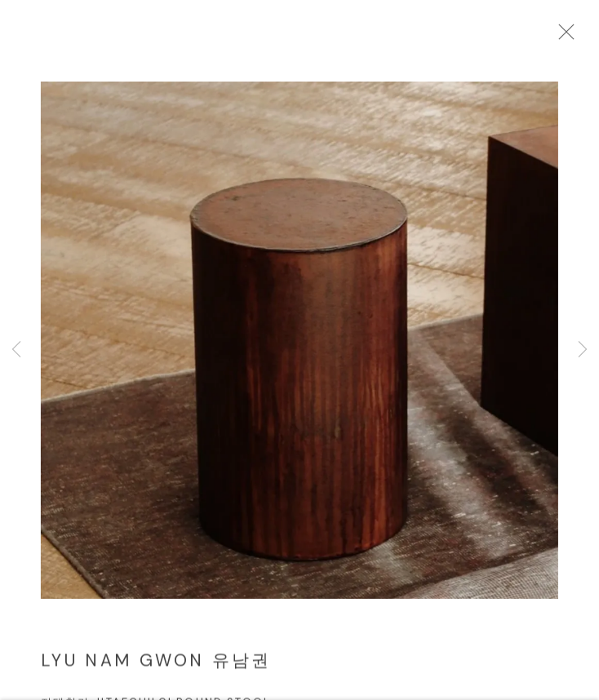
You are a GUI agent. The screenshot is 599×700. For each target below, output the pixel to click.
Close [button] (582, 37)
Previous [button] (16, 350)
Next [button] (583, 350)
